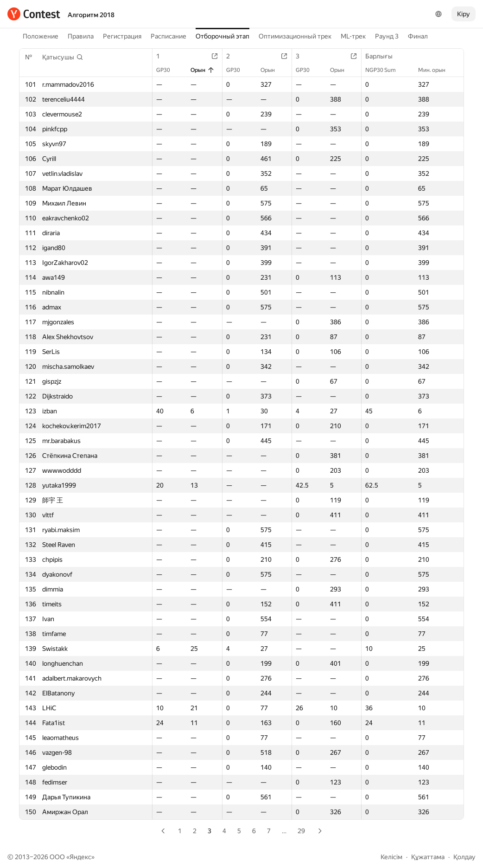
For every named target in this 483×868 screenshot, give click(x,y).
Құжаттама (428, 857)
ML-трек (353, 36)
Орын (203, 70)
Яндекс (80, 857)
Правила (81, 36)
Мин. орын (436, 70)
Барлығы (384, 56)
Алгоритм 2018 (91, 15)
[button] (63, 57)
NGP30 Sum (385, 70)
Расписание (168, 36)
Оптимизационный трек (295, 36)
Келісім (391, 857)
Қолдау (464, 857)
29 (301, 831)
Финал (418, 36)
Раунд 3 (387, 36)
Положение (41, 36)
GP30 (168, 70)
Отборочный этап (222, 36)
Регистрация (122, 36)
